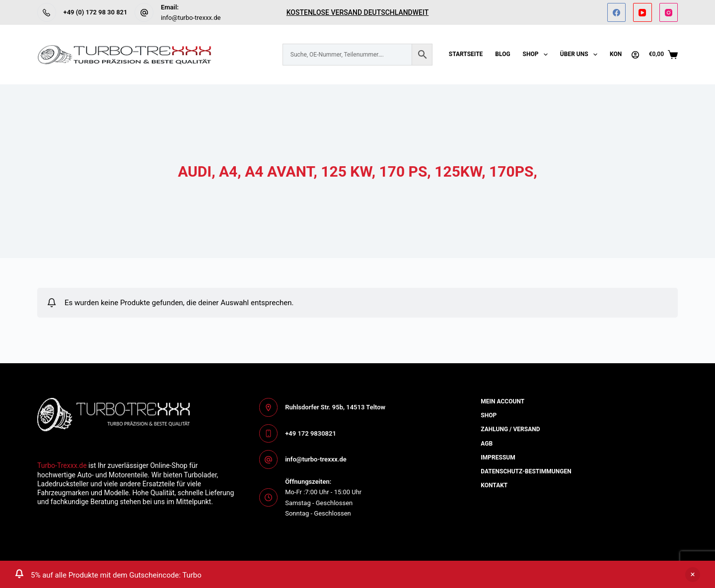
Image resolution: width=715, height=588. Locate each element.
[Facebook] (617, 12)
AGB (487, 444)
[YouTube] (643, 12)
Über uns (581, 55)
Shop (537, 55)
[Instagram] (669, 12)
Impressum (498, 457)
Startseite (466, 54)
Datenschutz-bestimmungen (526, 471)
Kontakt (494, 485)
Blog (502, 54)
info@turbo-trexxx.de (191, 18)
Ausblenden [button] (693, 575)
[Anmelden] (635, 55)
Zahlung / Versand (510, 429)
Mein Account (502, 401)
